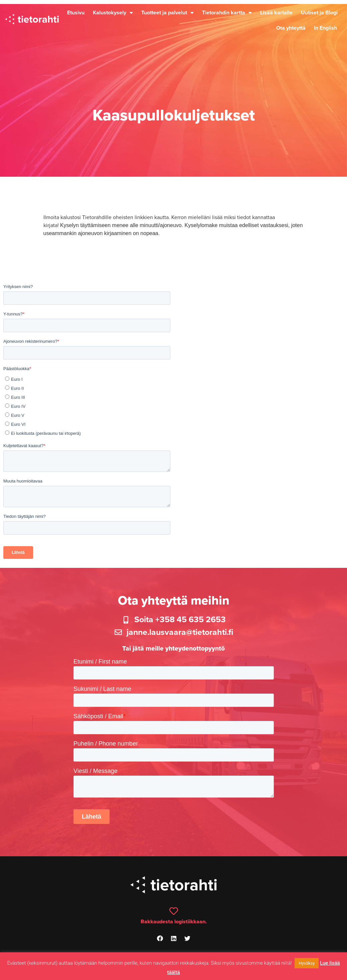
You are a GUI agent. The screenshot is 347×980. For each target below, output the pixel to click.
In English (325, 28)
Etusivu (76, 13)
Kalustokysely (113, 13)
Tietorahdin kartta (227, 13)
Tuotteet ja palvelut (167, 13)
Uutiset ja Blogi (319, 13)
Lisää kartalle (276, 13)
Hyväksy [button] (307, 963)
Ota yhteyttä (291, 28)
